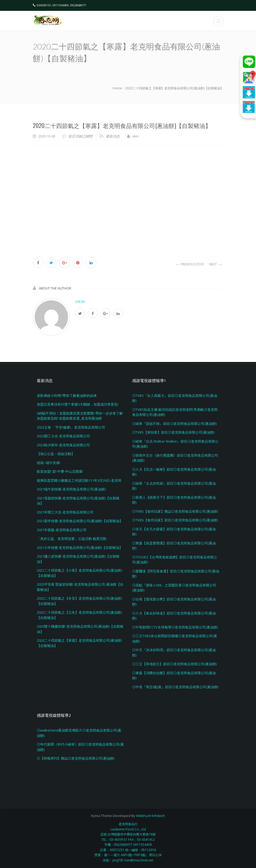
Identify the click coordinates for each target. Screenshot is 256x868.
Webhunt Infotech (151, 816)
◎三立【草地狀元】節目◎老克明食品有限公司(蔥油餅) (174, 664)
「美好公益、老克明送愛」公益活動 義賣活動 (72, 539)
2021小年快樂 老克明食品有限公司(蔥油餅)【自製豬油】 (80, 548)
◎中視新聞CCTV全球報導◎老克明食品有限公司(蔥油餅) (175, 627)
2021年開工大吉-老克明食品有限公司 (65, 512)
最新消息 (113, 136)
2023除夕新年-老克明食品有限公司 (63, 445)
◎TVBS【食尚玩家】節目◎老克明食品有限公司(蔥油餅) (175, 520)
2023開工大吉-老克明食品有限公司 (63, 436)
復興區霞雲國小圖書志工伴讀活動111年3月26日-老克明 (79, 480)
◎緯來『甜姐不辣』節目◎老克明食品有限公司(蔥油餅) (174, 424)
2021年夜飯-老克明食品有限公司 (62, 530)
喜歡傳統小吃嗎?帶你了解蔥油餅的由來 (67, 396)
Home (117, 88)
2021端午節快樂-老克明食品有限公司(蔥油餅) (71, 489)
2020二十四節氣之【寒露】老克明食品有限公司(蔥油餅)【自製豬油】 (122, 125)
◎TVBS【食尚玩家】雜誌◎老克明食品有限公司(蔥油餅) (175, 511)
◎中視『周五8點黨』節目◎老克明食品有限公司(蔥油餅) (175, 687)
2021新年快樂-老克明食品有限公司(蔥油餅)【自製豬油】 (80, 521)
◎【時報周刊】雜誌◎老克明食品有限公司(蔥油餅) (76, 758)
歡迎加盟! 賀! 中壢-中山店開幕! (60, 471)
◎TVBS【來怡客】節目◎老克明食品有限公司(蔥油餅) (173, 432)
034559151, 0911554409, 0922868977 (61, 5)
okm (80, 301)
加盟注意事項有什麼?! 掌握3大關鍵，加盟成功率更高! (78, 404)
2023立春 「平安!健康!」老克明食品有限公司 (71, 427)
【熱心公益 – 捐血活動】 (56, 454)
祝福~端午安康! (49, 463)
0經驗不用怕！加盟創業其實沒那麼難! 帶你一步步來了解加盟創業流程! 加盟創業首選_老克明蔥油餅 (80, 416)
